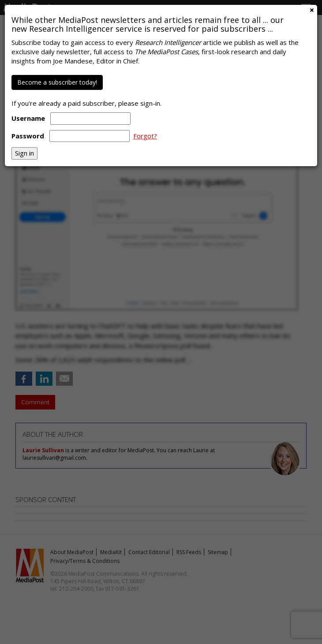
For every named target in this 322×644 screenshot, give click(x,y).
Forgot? (145, 136)
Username (28, 118)
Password (28, 136)
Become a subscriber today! (57, 82)
